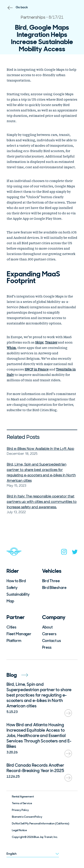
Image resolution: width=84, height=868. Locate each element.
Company (54, 617)
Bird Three (51, 581)
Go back (22, 7)
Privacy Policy (20, 810)
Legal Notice (19, 830)
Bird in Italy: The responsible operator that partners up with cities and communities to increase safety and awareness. (42, 502)
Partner (16, 617)
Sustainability (18, 594)
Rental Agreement (23, 797)
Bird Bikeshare (54, 588)
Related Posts (23, 437)
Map (10, 601)
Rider (13, 571)
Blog (17, 675)
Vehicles (52, 571)
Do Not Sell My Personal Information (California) (41, 824)
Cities (11, 627)
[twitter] (75, 553)
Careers (49, 634)
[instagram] (64, 553)
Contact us (52, 641)
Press (47, 647)
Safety (12, 588)
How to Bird (16, 581)
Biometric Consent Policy (27, 817)
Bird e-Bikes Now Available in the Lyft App (40, 449)
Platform (14, 641)
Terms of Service (22, 803)
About (47, 627)
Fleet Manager (19, 634)
